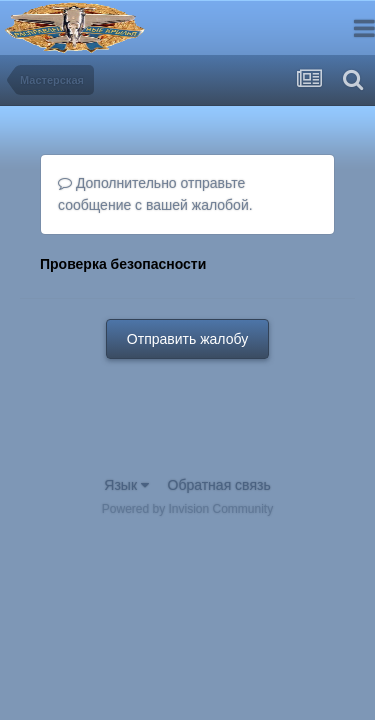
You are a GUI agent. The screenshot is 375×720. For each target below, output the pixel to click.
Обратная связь (219, 485)
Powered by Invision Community (187, 509)
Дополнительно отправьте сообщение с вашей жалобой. (155, 194)
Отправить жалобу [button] (187, 339)
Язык (126, 485)
